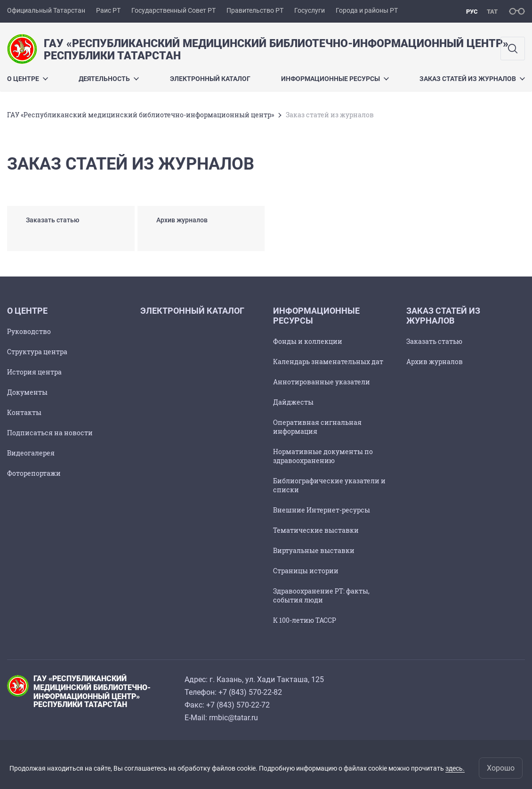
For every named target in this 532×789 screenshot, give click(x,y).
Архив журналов (435, 362)
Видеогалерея (31, 453)
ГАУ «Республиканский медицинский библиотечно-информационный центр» (141, 115)
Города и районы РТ (367, 10)
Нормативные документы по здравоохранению (323, 456)
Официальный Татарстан (46, 10)
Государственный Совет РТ (173, 10)
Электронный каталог (210, 79)
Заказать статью (434, 341)
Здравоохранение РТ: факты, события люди (321, 595)
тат (492, 12)
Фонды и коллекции (308, 341)
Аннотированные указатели (322, 382)
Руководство (29, 331)
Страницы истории (306, 571)
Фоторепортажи (34, 473)
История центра (34, 372)
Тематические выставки (316, 530)
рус (472, 12)
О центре (28, 79)
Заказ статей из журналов (472, 79)
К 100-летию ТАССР (305, 620)
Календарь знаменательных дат (328, 362)
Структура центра (37, 352)
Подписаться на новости (50, 433)
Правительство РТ (255, 10)
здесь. (455, 768)
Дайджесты (293, 402)
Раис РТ (108, 10)
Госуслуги (310, 10)
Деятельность (109, 79)
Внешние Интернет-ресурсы (322, 510)
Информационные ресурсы (335, 79)
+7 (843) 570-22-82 (250, 692)
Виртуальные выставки (314, 550)
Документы (27, 392)
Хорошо (501, 768)
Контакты (24, 412)
